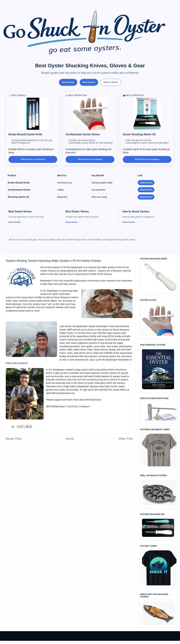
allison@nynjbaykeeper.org (60, 393)
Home (70, 439)
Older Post (126, 439)
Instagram (84, 406)
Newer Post (13, 439)
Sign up (94, 360)
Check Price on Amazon (33, 159)
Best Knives (68, 82)
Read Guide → (16, 222)
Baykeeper (95, 400)
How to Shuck (111, 82)
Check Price (146, 183)
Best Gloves (89, 82)
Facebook (72, 406)
